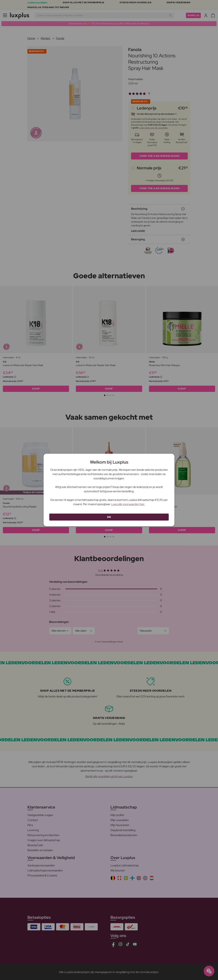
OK (109, 517)
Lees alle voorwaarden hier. (128, 504)
